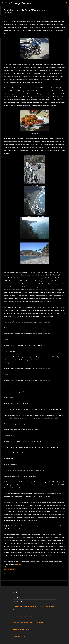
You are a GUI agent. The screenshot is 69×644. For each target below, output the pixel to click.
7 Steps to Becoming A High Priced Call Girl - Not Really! (29, 623)
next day (19, 564)
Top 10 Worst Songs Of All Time (22, 616)
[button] (5, 16)
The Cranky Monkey (18, 3)
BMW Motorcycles (10, 569)
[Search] (66, 3)
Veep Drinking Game (19, 636)
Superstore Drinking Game (21, 629)
